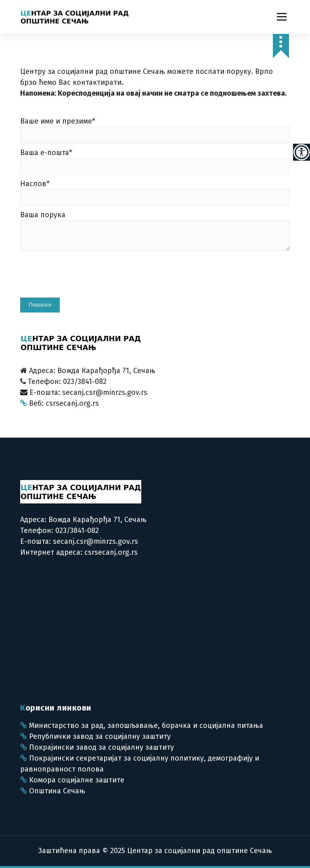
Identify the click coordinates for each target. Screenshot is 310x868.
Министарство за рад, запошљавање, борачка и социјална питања (142, 725)
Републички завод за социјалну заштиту (95, 736)
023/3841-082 (76, 530)
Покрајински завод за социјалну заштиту (97, 747)
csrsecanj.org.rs (111, 552)
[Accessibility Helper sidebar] (302, 152)
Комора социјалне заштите (72, 780)
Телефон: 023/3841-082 (63, 382)
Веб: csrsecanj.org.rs (60, 403)
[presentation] (82, 277)
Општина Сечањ (53, 791)
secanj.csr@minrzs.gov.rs (95, 541)
